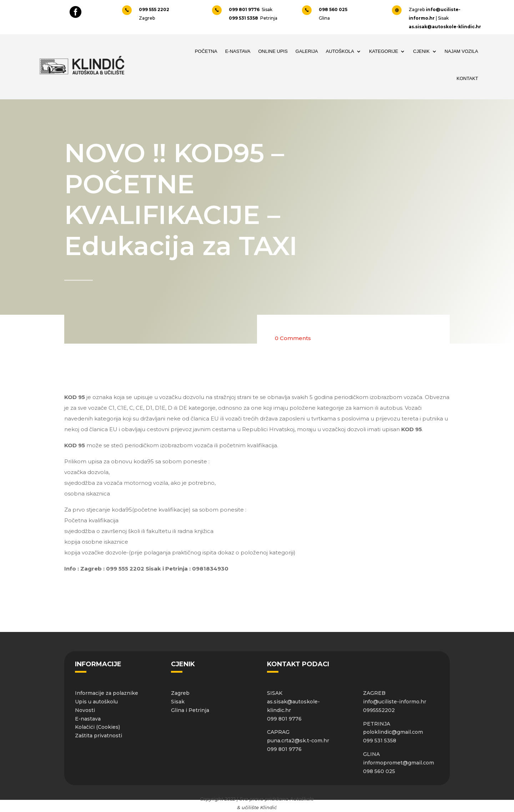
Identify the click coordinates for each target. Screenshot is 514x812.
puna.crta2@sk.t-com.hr (298, 741)
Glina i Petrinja (190, 710)
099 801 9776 (245, 9)
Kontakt (467, 78)
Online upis (273, 51)
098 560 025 (333, 9)
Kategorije (384, 51)
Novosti (85, 710)
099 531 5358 (244, 18)
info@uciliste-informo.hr (395, 702)
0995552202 (379, 710)
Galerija (307, 51)
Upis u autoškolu (96, 702)
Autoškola (340, 51)
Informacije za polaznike (107, 693)
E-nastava (88, 719)
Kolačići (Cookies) (97, 727)
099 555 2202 (155, 9)
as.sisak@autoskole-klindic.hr (445, 27)
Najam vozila (462, 51)
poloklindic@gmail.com (393, 732)
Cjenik (421, 51)
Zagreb (180, 693)
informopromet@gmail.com (399, 763)
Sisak (178, 702)
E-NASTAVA (238, 51)
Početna (206, 51)
